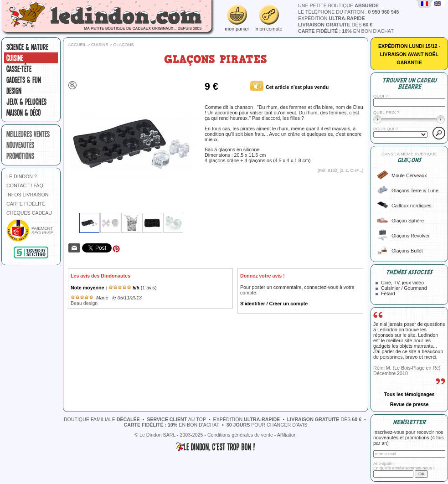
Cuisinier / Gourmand (404, 288)
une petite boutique (338, 5)
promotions (20, 156)
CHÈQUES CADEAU (29, 213)
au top (176, 419)
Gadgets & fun (24, 80)
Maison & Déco (23, 113)
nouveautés (20, 145)
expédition (332, 18)
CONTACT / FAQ (25, 185)
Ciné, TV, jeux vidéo (402, 283)
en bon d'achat (346, 31)
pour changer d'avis (267, 425)
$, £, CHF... (352, 170)
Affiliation (287, 435)
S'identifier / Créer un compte (274, 304)
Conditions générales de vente (240, 435)
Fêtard (388, 293)
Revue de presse (409, 404)
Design (14, 91)
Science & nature (27, 47)
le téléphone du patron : (349, 12)
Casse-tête (19, 69)
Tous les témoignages (409, 394)
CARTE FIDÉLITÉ (26, 204)
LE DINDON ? (22, 176)
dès (335, 25)
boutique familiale (102, 419)
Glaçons (124, 45)
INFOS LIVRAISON (27, 195)
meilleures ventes (28, 134)
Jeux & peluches (26, 102)
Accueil (77, 45)
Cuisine (15, 58)
